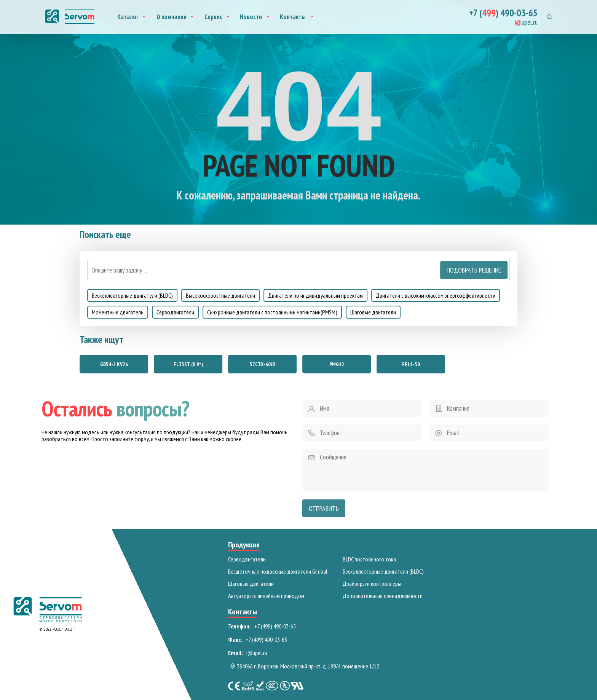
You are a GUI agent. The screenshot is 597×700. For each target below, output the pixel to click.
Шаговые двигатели (373, 312)
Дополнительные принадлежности (383, 596)
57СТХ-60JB (262, 364)
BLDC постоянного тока (369, 559)
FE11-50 (411, 364)
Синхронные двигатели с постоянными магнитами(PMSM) (272, 312)
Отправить (324, 508)
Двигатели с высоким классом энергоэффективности (436, 295)
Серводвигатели (175, 312)
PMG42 (337, 364)
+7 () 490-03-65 (503, 13)
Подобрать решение (474, 270)
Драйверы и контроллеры (372, 584)
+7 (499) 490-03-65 (275, 626)
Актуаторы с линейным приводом (266, 596)
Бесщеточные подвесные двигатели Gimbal (278, 571)
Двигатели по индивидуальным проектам (315, 295)
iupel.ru (526, 23)
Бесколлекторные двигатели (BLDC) (132, 295)
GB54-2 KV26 (114, 364)
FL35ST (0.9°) (188, 364)
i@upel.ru (257, 653)
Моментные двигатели (118, 312)
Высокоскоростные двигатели (220, 295)
